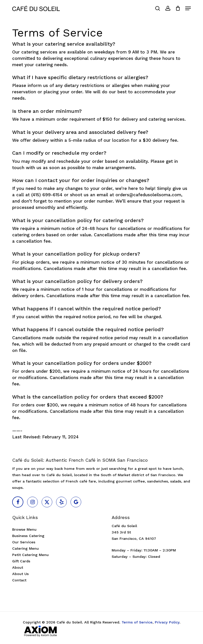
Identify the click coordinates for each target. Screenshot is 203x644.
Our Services (24, 542)
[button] (188, 8)
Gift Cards (21, 561)
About (18, 568)
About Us (20, 574)
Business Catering (28, 536)
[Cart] (178, 8)
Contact (19, 580)
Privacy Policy (167, 622)
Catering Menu (26, 549)
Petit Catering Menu (30, 555)
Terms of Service (137, 622)
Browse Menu (24, 530)
